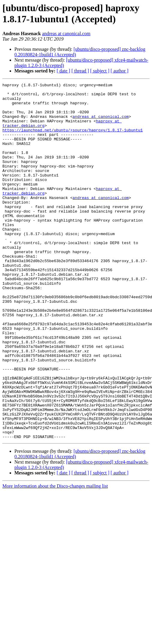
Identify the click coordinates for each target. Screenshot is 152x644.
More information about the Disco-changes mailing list (55, 557)
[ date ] (63, 71)
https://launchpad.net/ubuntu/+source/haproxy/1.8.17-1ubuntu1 (73, 140)
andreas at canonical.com (66, 34)
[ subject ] (100, 71)
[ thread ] (80, 71)
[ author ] (120, 71)
